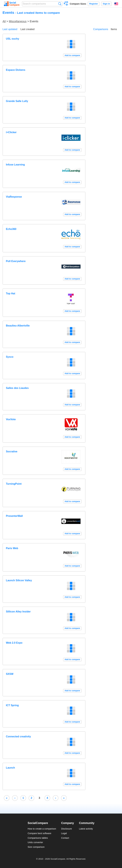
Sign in (106, 4)
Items (114, 29)
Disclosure (66, 829)
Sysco (10, 357)
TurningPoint (14, 484)
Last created (27, 29)
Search (60, 4)
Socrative (12, 451)
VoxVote (11, 419)
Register (94, 4)
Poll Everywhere (16, 261)
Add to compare (72, 55)
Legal (64, 833)
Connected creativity (18, 737)
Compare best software (39, 833)
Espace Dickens (16, 70)
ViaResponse (14, 197)
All (4, 21)
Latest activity (86, 829)
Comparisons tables (38, 838)
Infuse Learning (15, 165)
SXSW (10, 674)
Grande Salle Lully (17, 101)
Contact (65, 838)
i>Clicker (11, 132)
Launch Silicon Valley (19, 580)
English (116, 4)
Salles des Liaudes (17, 388)
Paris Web (12, 548)
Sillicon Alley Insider (18, 612)
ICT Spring (12, 705)
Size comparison (36, 847)
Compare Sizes (78, 4)
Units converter (35, 842)
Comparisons (101, 29)
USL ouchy (12, 39)
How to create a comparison (42, 829)
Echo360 (11, 229)
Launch (10, 768)
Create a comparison (66, 4)
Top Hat (10, 293)
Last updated (10, 29)
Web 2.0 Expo (14, 643)
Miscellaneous (18, 21)
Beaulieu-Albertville (18, 326)
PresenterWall (14, 516)
